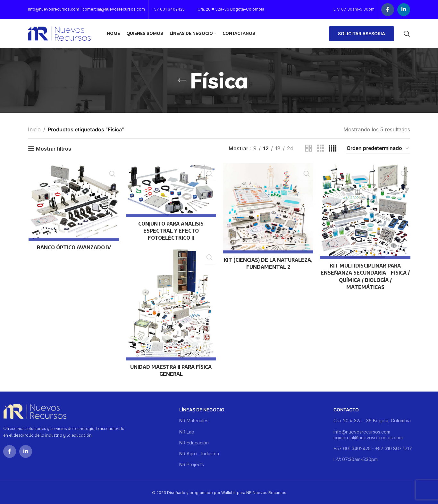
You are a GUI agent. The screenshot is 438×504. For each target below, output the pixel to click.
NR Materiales (194, 419)
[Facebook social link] (388, 10)
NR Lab (187, 430)
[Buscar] (407, 34)
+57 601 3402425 (168, 9)
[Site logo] (59, 33)
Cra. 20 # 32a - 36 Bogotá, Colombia (372, 419)
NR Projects (192, 463)
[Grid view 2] (309, 149)
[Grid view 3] (321, 149)
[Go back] (182, 80)
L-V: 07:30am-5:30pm (356, 458)
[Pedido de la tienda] (378, 149)
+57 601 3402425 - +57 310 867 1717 (373, 447)
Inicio (34, 129)
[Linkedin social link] (404, 10)
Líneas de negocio (202, 408)
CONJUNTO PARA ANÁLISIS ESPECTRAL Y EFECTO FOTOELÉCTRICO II (170, 231)
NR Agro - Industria (199, 452)
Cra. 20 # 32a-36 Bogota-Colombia (231, 9)
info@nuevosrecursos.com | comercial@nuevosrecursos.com (86, 9)
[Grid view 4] (333, 149)
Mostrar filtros (54, 149)
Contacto (346, 408)
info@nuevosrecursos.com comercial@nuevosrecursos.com (368, 433)
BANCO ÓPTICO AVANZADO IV (73, 248)
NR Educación (194, 441)
